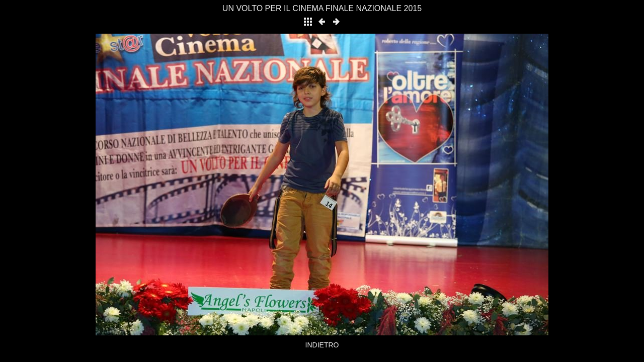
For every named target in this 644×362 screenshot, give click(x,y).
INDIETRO (322, 345)
